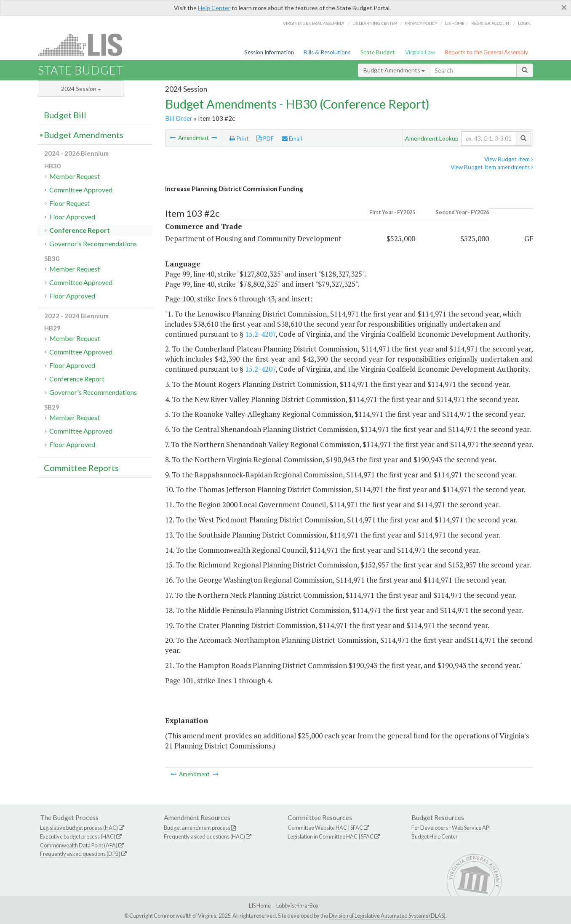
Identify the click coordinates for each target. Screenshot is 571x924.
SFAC (357, 828)
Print (239, 138)
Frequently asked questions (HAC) (204, 836)
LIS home (455, 23)
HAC (341, 828)
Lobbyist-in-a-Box (297, 905)
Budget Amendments (394, 70)
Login (524, 23)
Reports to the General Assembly (486, 52)
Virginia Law (420, 52)
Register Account (491, 23)
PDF (265, 138)
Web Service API (471, 828)
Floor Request (69, 203)
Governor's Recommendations (93, 244)
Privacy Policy (421, 23)
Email (292, 138)
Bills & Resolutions (327, 52)
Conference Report (80, 230)
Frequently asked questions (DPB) (80, 854)
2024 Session (81, 89)
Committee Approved (81, 190)
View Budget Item (509, 159)
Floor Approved (72, 217)
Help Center (214, 8)
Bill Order (179, 118)
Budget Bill (65, 115)
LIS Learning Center (375, 23)
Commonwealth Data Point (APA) (79, 845)
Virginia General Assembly (314, 23)
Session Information (269, 52)
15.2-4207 (260, 334)
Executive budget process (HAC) (78, 836)
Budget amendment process (197, 828)
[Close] (564, 7)
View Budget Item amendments (492, 167)
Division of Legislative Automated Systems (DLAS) (387, 916)
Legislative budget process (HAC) (79, 828)
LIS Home (260, 905)
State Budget (378, 52)
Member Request (75, 176)
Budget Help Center (435, 836)
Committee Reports (81, 468)
